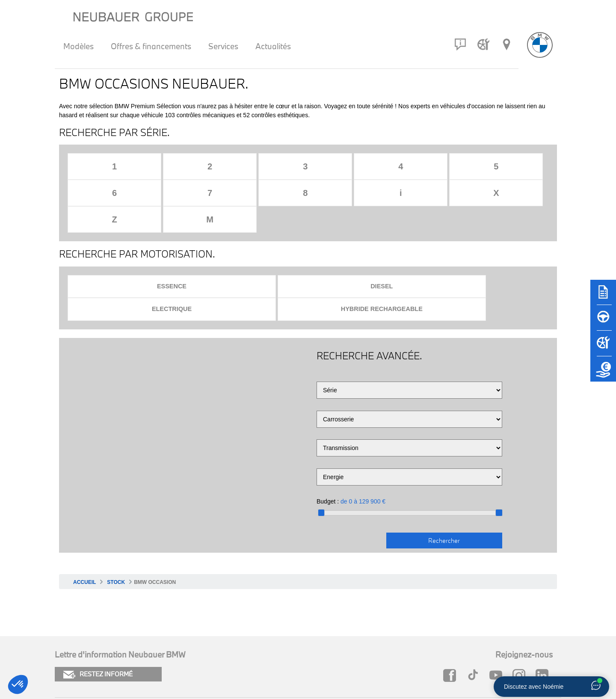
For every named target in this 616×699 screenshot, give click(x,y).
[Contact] (460, 44)
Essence (126, 234)
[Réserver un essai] (603, 322)
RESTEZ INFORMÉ (98, 600)
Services (223, 46)
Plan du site (191, 641)
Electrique (366, 234)
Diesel (246, 234)
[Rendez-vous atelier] (483, 44)
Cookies (67, 641)
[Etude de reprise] (603, 373)
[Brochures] (603, 296)
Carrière (304, 655)
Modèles (78, 46)
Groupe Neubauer (437, 655)
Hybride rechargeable (485, 234)
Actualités (273, 46)
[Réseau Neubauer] (506, 44)
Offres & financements (151, 46)
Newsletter (190, 655)
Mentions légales (81, 655)
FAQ (298, 641)
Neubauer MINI (433, 641)
